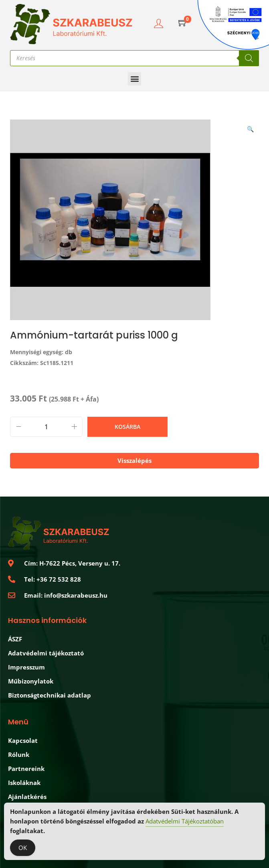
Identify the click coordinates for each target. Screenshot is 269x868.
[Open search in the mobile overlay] (134, 58)
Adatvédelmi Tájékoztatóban (185, 822)
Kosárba (127, 427)
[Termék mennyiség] (46, 427)
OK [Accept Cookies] (23, 848)
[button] (134, 79)
